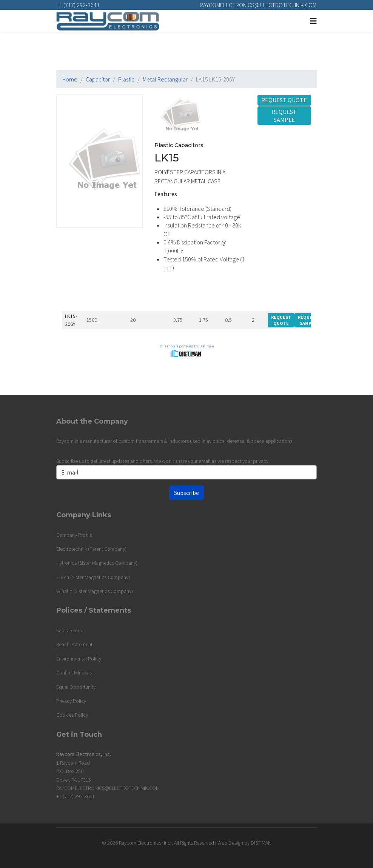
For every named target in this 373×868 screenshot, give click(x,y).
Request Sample (284, 116)
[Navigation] (313, 21)
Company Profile (74, 535)
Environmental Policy (79, 659)
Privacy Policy (71, 701)
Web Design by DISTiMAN (244, 843)
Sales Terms (69, 630)
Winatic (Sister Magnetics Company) (95, 591)
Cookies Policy (72, 715)
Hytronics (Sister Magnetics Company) (97, 563)
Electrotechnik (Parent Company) (91, 549)
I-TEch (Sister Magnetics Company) (93, 577)
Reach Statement (74, 644)
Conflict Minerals (74, 673)
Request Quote (284, 100)
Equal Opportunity (76, 687)
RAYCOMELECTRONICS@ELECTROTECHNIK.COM (258, 5)
